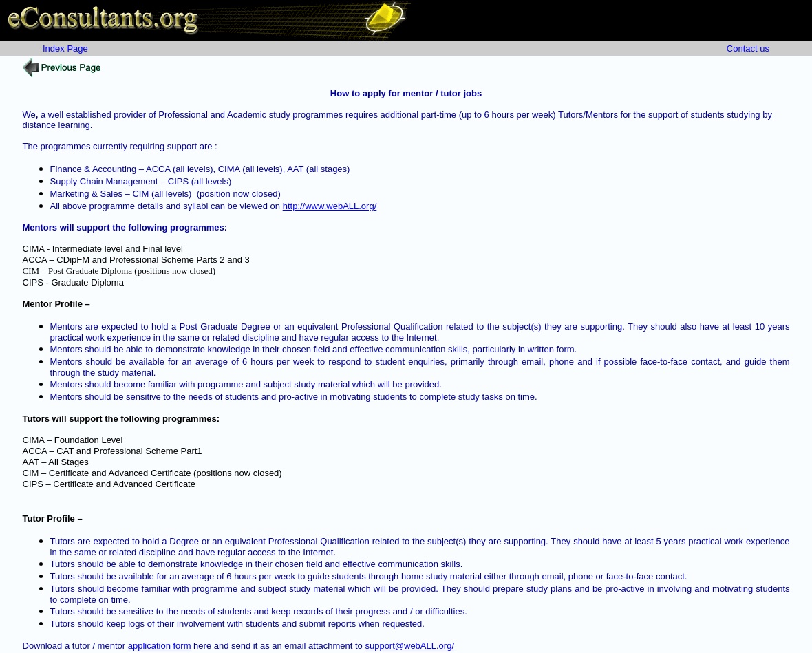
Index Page (65, 49)
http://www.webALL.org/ (330, 206)
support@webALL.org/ (409, 646)
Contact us (748, 49)
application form (160, 646)
